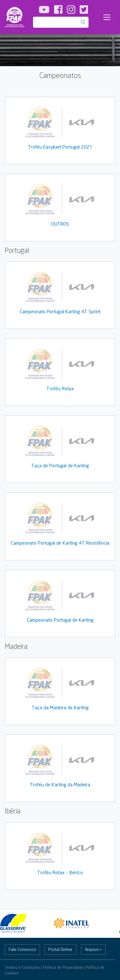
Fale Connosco (22, 949)
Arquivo (92, 949)
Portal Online (60, 949)
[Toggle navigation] (107, 17)
